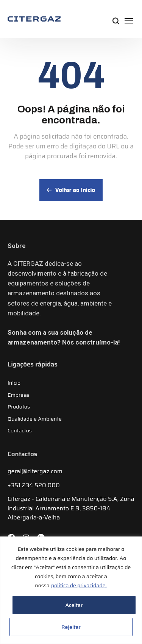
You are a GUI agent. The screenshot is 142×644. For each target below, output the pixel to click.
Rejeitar (71, 627)
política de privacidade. (79, 585)
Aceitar (74, 605)
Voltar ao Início (71, 190)
